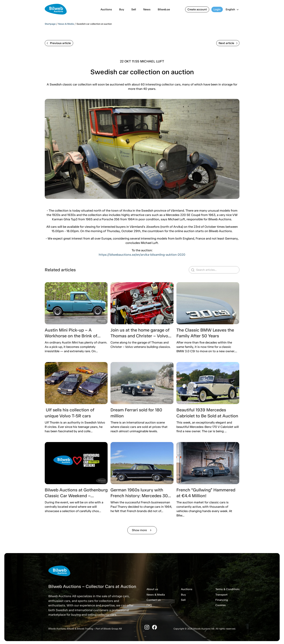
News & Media (66, 24)
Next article (228, 43)
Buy (122, 9)
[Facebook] (154, 627)
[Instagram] (147, 627)
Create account (197, 9)
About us (152, 589)
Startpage (50, 24)
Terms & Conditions (228, 589)
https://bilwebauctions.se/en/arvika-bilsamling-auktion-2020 (142, 255)
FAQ (149, 605)
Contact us (154, 600)
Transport (221, 595)
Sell (134, 9)
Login (217, 9)
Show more (142, 530)
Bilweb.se (164, 9)
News (147, 9)
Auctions (106, 9)
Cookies (221, 605)
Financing (222, 600)
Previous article (59, 43)
